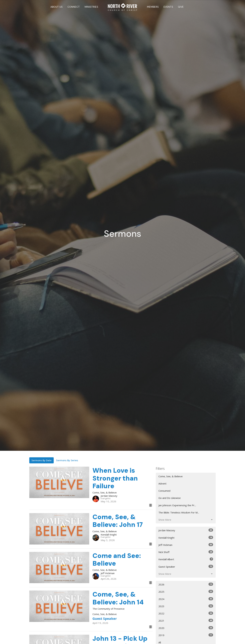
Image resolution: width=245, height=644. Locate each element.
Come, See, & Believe (171, 476)
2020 (186, 628)
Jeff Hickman (186, 545)
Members (153, 7)
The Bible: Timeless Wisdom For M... (179, 512)
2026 (186, 584)
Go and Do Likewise (170, 498)
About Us (56, 7)
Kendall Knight (186, 538)
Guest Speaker (186, 567)
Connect (74, 7)
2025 (186, 592)
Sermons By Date (41, 460)
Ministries (91, 7)
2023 (186, 606)
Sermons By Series (67, 460)
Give (181, 7)
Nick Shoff (186, 552)
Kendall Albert (186, 559)
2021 (186, 621)
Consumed (164, 491)
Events (168, 7)
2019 (186, 635)
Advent (162, 483)
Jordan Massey (186, 530)
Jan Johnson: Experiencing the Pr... (177, 505)
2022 (186, 613)
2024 (186, 599)
